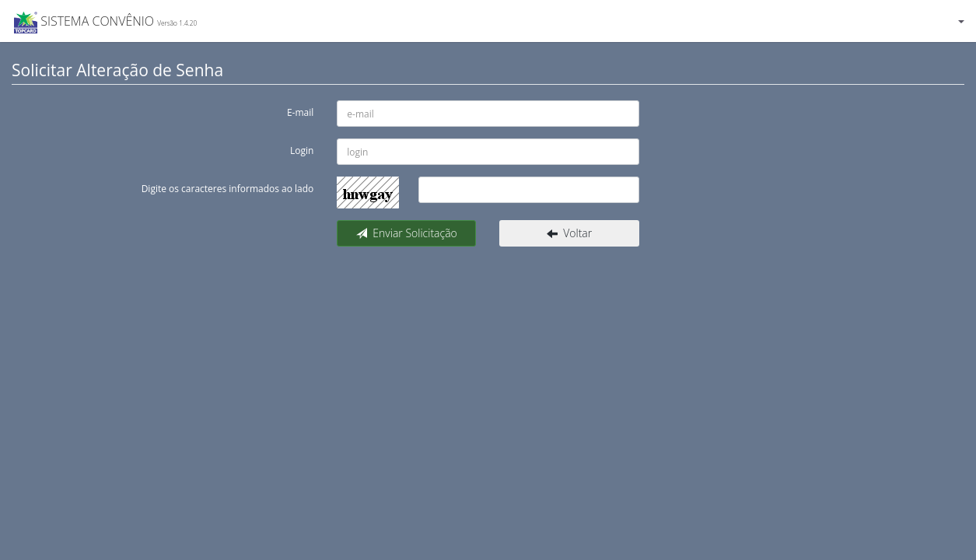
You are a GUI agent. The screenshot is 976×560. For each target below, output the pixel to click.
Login (302, 150)
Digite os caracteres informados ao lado (228, 189)
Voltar (569, 233)
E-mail (300, 112)
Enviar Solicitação (407, 233)
